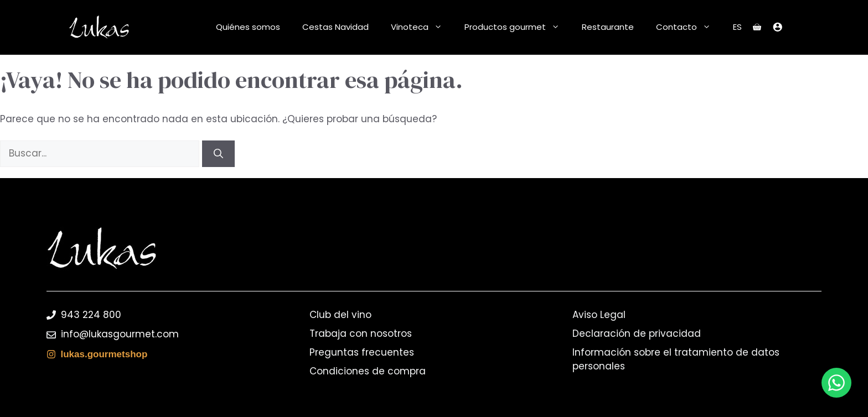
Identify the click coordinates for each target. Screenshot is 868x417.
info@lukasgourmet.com (120, 334)
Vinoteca (422, 27)
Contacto (689, 27)
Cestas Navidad (335, 27)
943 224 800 (91, 315)
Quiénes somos (248, 27)
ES (737, 27)
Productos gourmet (518, 27)
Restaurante (608, 27)
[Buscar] (218, 154)
